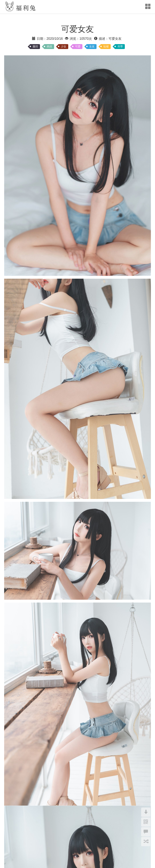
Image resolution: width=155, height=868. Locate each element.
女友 (92, 46)
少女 (64, 46)
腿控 (35, 46)
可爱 (78, 46)
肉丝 (49, 46)
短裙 (106, 46)
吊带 (120, 46)
